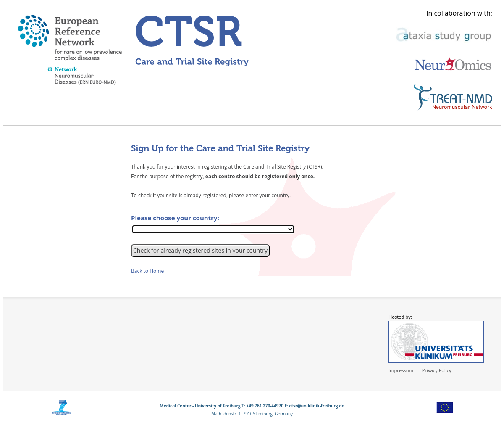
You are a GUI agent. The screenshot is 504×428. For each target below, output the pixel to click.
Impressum (401, 370)
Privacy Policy (437, 370)
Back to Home (147, 271)
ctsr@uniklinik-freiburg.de (317, 406)
